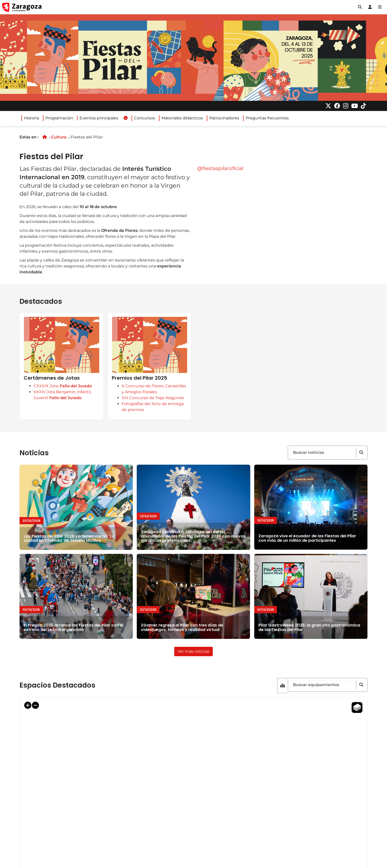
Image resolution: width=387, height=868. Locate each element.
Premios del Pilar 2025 (156, 409)
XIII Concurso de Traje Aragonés (170, 429)
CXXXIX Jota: (73, 410)
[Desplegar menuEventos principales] (126, 118)
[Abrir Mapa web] (380, 7)
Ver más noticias (195, 665)
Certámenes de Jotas (62, 402)
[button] (360, 7)
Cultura (59, 137)
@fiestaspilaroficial (220, 168)
